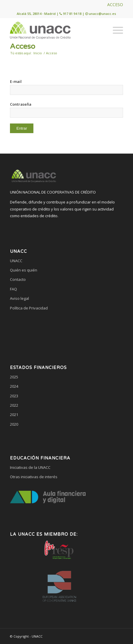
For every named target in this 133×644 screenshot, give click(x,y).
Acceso (23, 46)
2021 (14, 415)
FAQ (13, 289)
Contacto (18, 279)
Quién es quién (24, 270)
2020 (14, 424)
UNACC (16, 261)
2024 (14, 386)
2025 (14, 377)
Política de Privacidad (29, 308)
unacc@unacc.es (102, 14)
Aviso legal (19, 298)
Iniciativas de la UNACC (30, 467)
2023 (14, 396)
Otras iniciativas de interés (34, 477)
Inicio (38, 53)
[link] (66, 330)
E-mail (16, 81)
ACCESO (115, 5)
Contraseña (21, 104)
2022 (14, 405)
